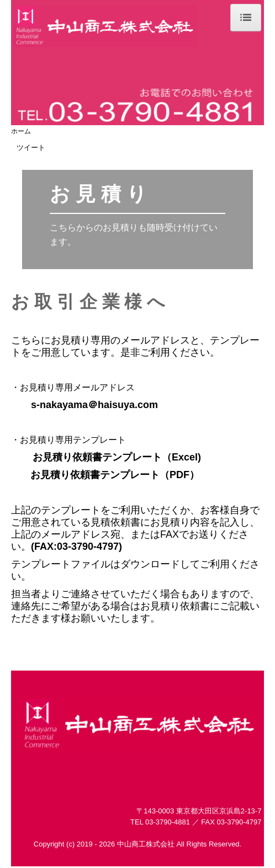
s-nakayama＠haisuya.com (94, 405)
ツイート (31, 148)
